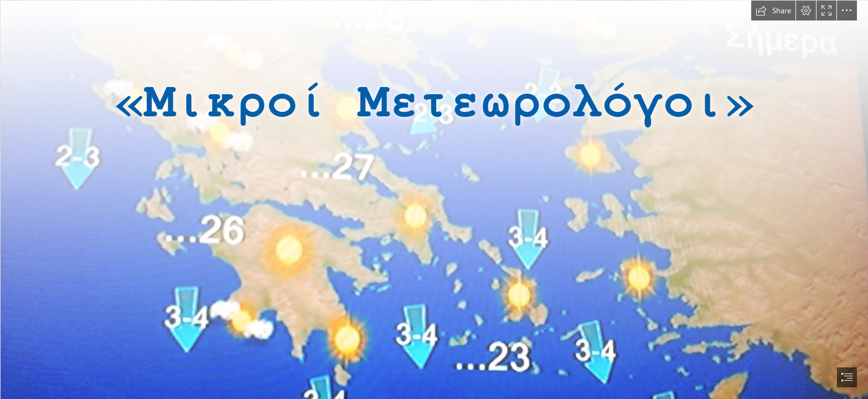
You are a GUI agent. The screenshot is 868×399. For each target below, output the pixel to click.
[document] (434, 199)
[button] (773, 11)
